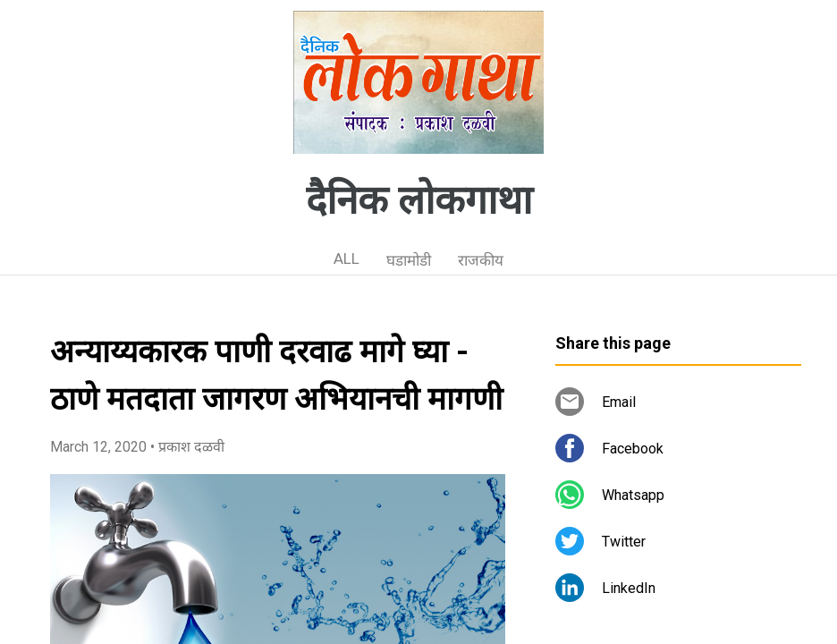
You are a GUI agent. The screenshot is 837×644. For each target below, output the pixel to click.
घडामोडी (409, 260)
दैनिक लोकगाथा (419, 200)
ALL (347, 258)
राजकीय (481, 260)
